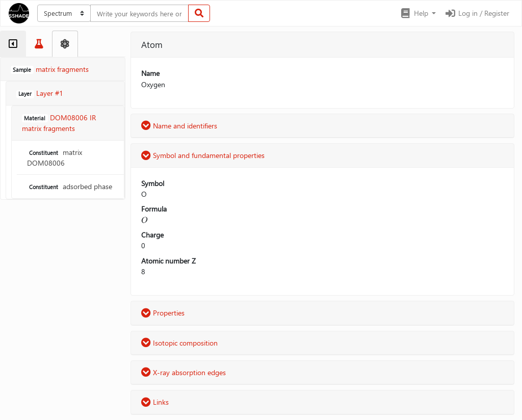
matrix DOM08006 (55, 157)
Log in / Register (477, 13)
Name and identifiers (179, 126)
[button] (418, 13)
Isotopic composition (179, 343)
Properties (163, 313)
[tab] (13, 44)
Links (155, 402)
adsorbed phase (70, 186)
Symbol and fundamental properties (203, 155)
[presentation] (145, 220)
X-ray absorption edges (184, 372)
